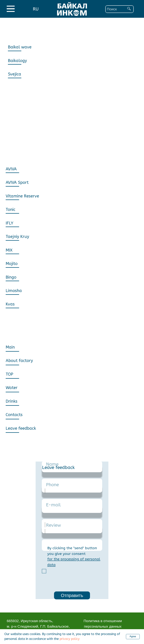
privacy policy (70, 639)
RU (36, 9)
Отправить (72, 595)
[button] (28, 428)
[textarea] (72, 545)
